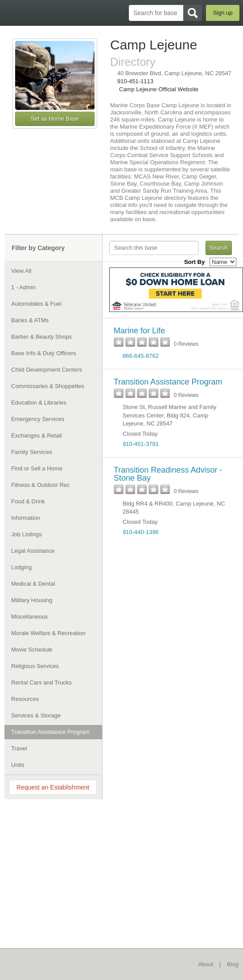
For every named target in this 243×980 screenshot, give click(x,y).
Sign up (222, 13)
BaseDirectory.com (11, 13)
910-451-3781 (141, 444)
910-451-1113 (135, 81)
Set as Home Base (55, 119)
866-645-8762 (141, 356)
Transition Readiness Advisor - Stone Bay (168, 474)
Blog (233, 964)
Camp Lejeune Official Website (159, 89)
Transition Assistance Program (168, 382)
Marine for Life (139, 331)
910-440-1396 (141, 532)
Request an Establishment (53, 787)
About (206, 964)
